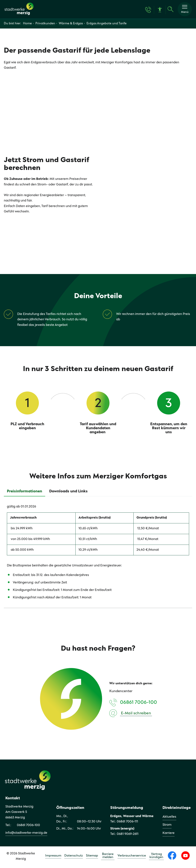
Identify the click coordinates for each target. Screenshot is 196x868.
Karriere (169, 834)
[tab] (24, 492)
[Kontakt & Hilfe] (148, 10)
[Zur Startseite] (20, 16)
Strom (167, 825)
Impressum (53, 856)
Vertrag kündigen (156, 856)
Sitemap (92, 856)
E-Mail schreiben (136, 714)
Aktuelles (169, 817)
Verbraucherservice (132, 856)
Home (27, 24)
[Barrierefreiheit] (160, 10)
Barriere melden (108, 856)
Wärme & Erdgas (71, 24)
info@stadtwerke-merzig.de (26, 833)
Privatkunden (45, 24)
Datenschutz (74, 856)
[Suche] (171, 10)
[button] (185, 10)
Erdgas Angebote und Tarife (107, 24)
